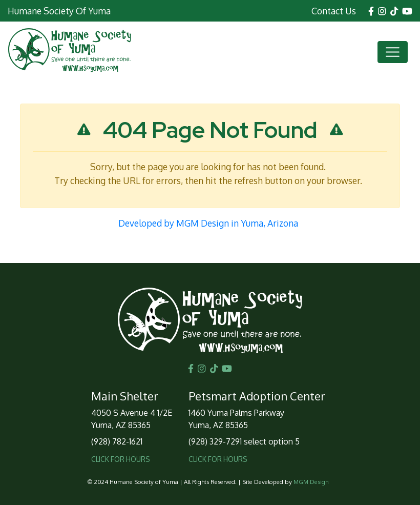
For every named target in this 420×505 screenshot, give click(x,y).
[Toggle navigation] (393, 52)
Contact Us (334, 11)
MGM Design (311, 482)
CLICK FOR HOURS (121, 459)
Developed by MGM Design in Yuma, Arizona (208, 223)
